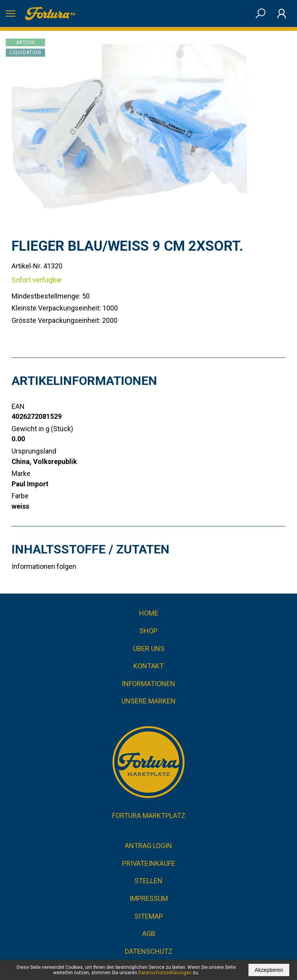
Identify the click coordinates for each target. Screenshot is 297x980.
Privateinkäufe (149, 863)
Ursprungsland (34, 451)
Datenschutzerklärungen (165, 973)
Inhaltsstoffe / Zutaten (91, 549)
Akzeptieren (269, 970)
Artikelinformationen (84, 381)
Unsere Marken (148, 701)
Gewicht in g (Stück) (42, 429)
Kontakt (148, 666)
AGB (149, 934)
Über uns (149, 649)
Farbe (20, 496)
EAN (18, 406)
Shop (148, 631)
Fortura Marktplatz (149, 816)
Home (149, 613)
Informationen (148, 684)
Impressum (149, 898)
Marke (21, 473)
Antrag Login (148, 846)
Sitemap (149, 916)
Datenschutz (149, 951)
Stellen (148, 881)
